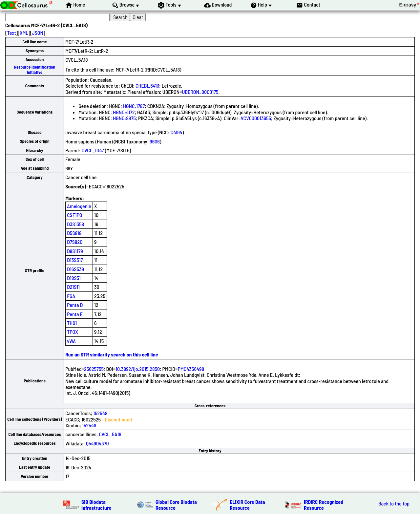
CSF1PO (74, 215)
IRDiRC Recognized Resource (324, 505)
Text (12, 33)
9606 (155, 141)
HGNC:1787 (134, 106)
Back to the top (394, 503)
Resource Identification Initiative (35, 69)
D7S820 (75, 242)
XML (24, 33)
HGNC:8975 (124, 118)
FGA (71, 296)
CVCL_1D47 (93, 150)
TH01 (72, 323)
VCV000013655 (256, 118)
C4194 (177, 132)
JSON (38, 33)
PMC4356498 (191, 369)
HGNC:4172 (124, 112)
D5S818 (74, 233)
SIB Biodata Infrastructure (96, 505)
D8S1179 (75, 251)
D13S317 (75, 260)
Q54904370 (97, 443)
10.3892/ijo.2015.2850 (138, 369)
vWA (71, 341)
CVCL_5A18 (110, 434)
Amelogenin (79, 206)
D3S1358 (75, 224)
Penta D (75, 305)
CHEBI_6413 (147, 86)
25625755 (94, 369)
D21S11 (73, 287)
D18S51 (74, 278)
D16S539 (75, 269)
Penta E (75, 314)
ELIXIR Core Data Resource (247, 505)
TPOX (73, 332)
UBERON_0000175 (200, 92)
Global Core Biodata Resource (176, 505)
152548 (100, 413)
